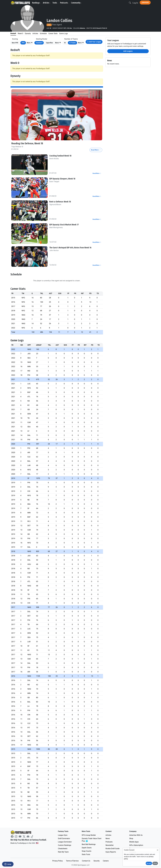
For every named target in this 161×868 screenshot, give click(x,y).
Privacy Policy (58, 861)
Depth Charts (87, 848)
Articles (47, 3)
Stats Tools (86, 854)
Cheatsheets (63, 849)
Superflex (49, 43)
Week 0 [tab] (20, 34)
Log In (135, 3)
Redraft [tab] (13, 34)
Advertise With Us (136, 835)
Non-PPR (15, 43)
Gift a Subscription (136, 845)
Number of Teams (71, 39)
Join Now (145, 2)
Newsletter (110, 845)
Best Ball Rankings (89, 844)
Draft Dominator (64, 838)
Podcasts (65, 3)
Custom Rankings (65, 845)
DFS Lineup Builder (89, 835)
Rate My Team (63, 852)
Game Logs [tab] (64, 34)
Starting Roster (42, 39)
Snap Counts (86, 851)
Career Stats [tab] (53, 34)
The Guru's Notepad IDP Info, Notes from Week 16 (70, 248)
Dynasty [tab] (28, 34)
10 (65, 43)
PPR (23, 43)
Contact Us (86, 861)
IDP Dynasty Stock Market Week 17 (64, 225)
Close (155, 863)
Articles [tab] (35, 34)
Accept (149, 863)
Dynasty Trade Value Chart (92, 840)
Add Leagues (128, 51)
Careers (106, 861)
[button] (30, 43)
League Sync (63, 835)
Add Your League (94, 42)
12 (72, 43)
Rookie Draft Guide (112, 849)
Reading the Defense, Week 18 (27, 143)
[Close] (157, 850)
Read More (96, 150)
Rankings (37, 3)
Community (76, 3)
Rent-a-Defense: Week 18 (60, 202)
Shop (131, 838)
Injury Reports (111, 852)
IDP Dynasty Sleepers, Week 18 (62, 179)
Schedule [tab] (43, 34)
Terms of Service (72, 861)
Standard (39, 43)
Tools (55, 3)
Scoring (15, 39)
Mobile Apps (134, 842)
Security (97, 861)
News (108, 838)
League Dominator (65, 842)
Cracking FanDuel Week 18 (60, 156)
